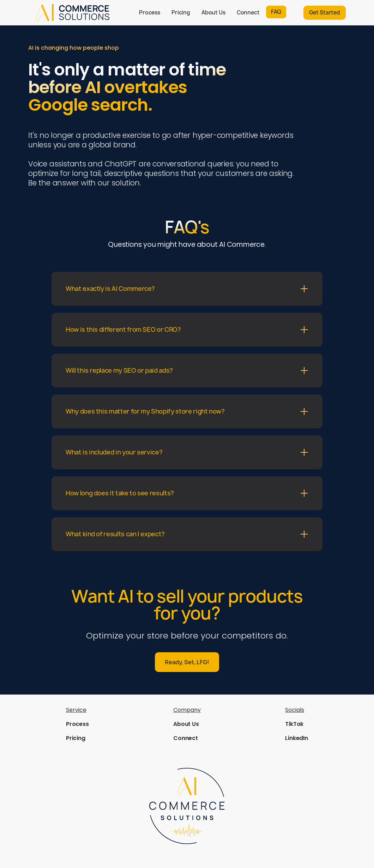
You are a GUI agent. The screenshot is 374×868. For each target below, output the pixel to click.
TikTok (294, 724)
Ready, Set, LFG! (187, 662)
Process (150, 13)
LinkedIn (297, 738)
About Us (213, 13)
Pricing (181, 13)
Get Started (325, 13)
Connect (248, 13)
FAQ (276, 12)
